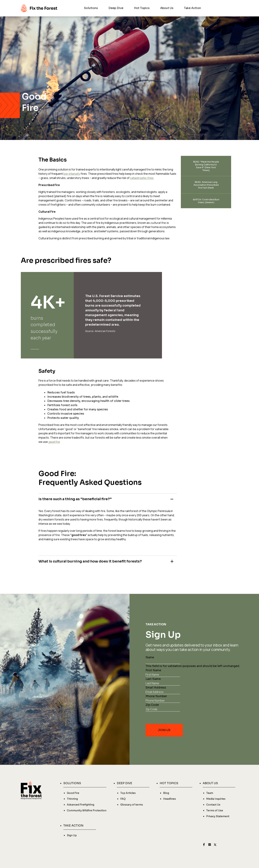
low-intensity (72, 174)
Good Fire (73, 793)
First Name (153, 670)
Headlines (170, 799)
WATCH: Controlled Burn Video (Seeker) (206, 201)
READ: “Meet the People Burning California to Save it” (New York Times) (206, 166)
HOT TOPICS (169, 783)
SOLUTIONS (72, 783)
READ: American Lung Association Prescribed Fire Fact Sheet (206, 185)
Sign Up (72, 835)
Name (150, 657)
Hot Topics (142, 8)
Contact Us (213, 805)
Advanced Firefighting (81, 805)
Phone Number (156, 696)
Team (210, 793)
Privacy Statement (218, 816)
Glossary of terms (132, 805)
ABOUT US (210, 783)
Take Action (192, 8)
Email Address (156, 688)
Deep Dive (116, 8)
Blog (166, 793)
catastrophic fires (142, 178)
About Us (167, 8)
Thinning (72, 799)
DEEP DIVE (124, 783)
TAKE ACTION (73, 826)
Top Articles (128, 793)
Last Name (153, 679)
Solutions (91, 8)
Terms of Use (215, 810)
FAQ (123, 799)
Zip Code (152, 705)
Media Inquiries (216, 799)
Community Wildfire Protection (87, 810)
